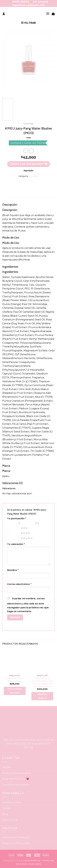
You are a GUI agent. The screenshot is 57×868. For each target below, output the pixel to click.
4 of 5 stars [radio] (14, 533)
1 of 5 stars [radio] (12, 523)
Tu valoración (16, 544)
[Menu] (48, 14)
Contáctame (10, 820)
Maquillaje (28, 124)
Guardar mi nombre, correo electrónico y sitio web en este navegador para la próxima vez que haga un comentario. (28, 605)
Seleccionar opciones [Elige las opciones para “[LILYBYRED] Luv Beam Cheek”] (15, 691)
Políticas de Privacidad (16, 837)
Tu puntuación (17, 518)
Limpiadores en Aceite (16, 785)
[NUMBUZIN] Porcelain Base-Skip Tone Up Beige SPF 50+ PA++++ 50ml (42, 682)
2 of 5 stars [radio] (28, 523)
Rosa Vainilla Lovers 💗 (16, 779)
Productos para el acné (16, 773)
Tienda (6, 767)
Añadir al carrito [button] (42, 696)
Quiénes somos (11, 802)
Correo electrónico (19, 584)
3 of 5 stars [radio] (14, 528)
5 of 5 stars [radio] (14, 538)
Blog (5, 814)
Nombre (13, 570)
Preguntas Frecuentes (16, 843)
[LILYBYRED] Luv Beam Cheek (15, 680)
